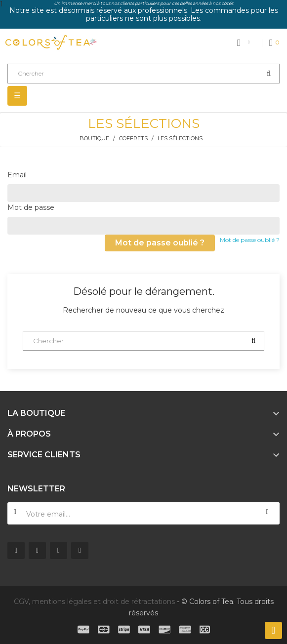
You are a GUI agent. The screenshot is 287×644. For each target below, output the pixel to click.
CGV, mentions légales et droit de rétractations (94, 602)
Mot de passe (31, 207)
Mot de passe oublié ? (250, 240)
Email (17, 175)
